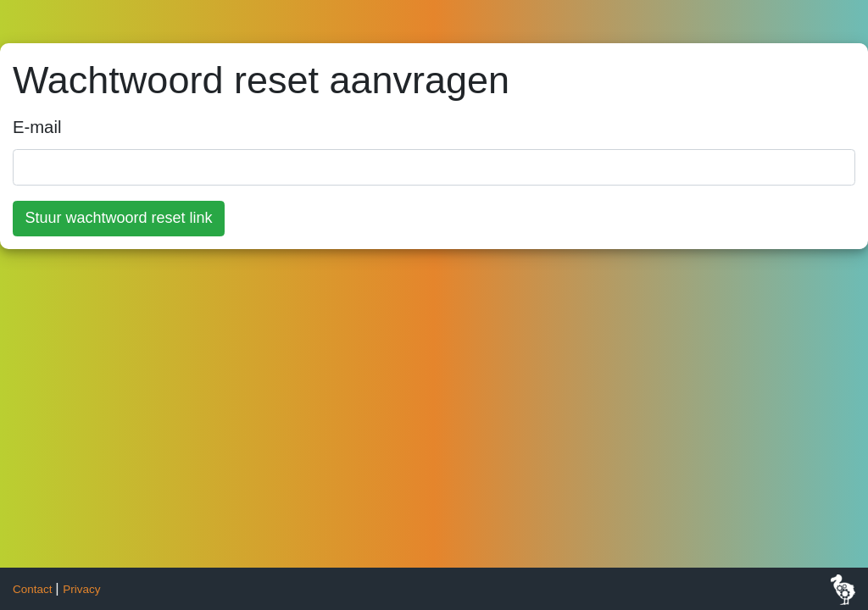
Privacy (81, 589)
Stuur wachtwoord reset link (119, 218)
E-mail (37, 127)
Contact (32, 589)
